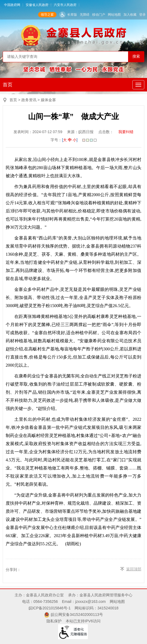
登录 (142, 15)
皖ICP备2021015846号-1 (50, 608)
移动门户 (99, 15)
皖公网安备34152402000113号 (77, 615)
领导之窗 (47, 15)
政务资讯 (29, 100)
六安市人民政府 (65, 5)
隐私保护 (54, 621)
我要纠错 (126, 132)
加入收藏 (130, 15)
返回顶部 (134, 569)
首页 (8, 85)
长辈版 (72, 15)
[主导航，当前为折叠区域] (138, 85)
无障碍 (85, 15)
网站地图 (114, 15)
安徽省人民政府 (37, 5)
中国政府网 (12, 5)
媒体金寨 (48, 100)
